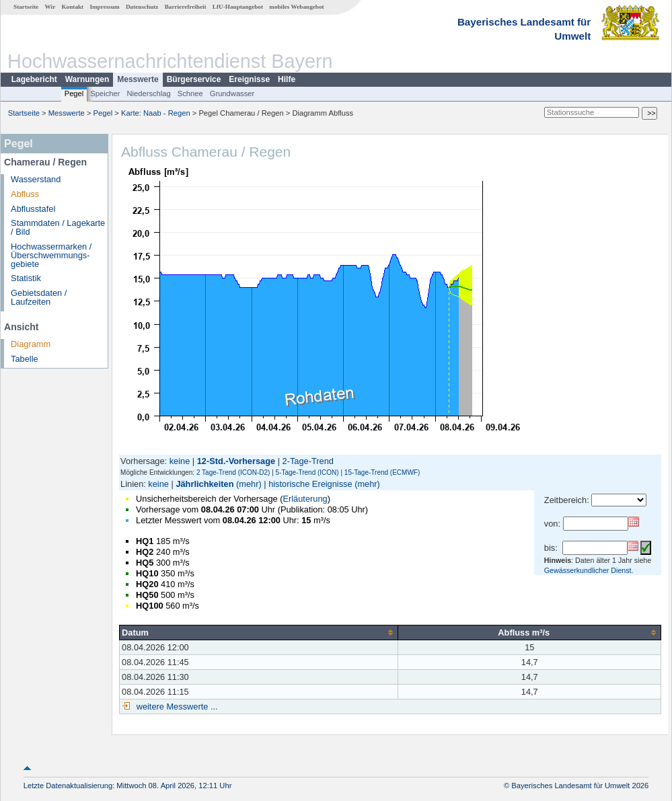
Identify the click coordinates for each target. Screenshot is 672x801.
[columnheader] (259, 632)
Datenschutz (142, 7)
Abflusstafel (33, 209)
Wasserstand (36, 179)
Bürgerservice (194, 79)
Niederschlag (148, 93)
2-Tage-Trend (308, 461)
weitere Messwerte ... (176, 707)
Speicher (105, 93)
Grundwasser (232, 93)
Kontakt (72, 7)
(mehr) (249, 484)
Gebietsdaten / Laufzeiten (39, 297)
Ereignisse (249, 79)
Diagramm (31, 344)
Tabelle (25, 359)
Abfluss (25, 194)
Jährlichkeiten (204, 484)
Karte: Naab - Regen (156, 113)
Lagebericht (34, 79)
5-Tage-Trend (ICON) (307, 472)
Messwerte (138, 79)
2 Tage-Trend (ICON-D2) (233, 472)
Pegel (74, 93)
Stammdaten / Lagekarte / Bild (58, 227)
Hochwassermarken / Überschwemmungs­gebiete (51, 255)
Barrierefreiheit (186, 7)
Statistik (26, 278)
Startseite (26, 7)
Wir (50, 7)
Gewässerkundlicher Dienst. (589, 570)
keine (180, 461)
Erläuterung (305, 499)
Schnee (190, 93)
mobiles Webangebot (296, 7)
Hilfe (287, 79)
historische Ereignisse (310, 484)
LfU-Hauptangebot (238, 7)
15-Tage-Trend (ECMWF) (382, 472)
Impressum (104, 7)
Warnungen (87, 79)
